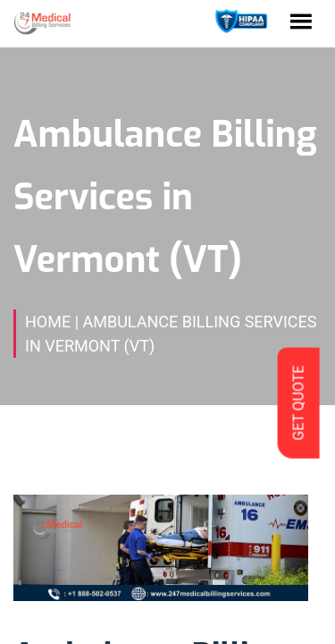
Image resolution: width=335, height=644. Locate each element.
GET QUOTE (298, 402)
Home (48, 322)
